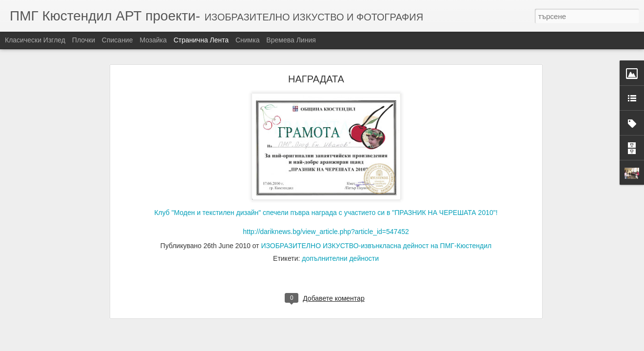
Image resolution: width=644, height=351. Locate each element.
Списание (117, 40)
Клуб (326, 144)
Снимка (248, 40)
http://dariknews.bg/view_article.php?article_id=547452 (326, 223)
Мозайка (153, 40)
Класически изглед (35, 40)
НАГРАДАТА (316, 70)
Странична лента (201, 40)
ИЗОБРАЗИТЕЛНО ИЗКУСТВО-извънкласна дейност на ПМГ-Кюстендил (376, 237)
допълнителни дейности (340, 250)
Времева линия (291, 40)
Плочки (84, 40)
